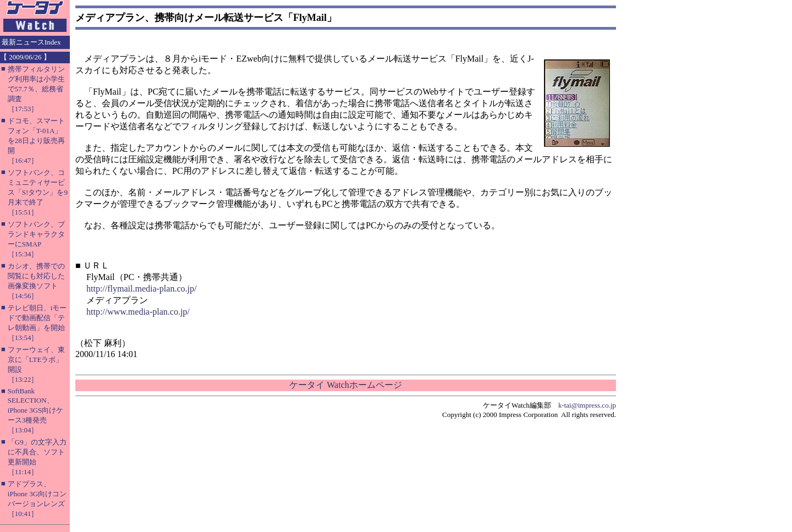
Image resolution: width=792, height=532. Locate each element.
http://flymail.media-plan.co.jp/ (141, 289)
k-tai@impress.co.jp (587, 405)
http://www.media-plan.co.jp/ (138, 312)
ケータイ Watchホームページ (345, 385)
